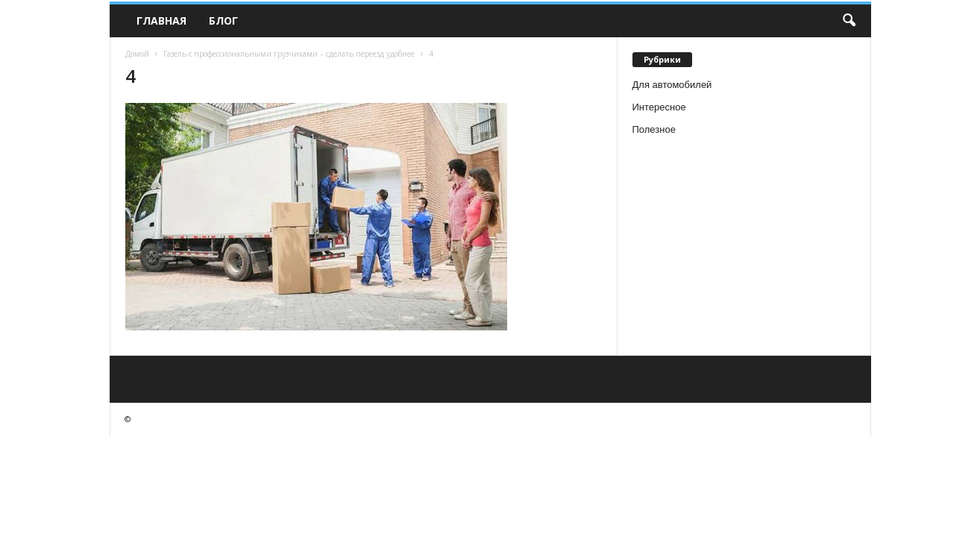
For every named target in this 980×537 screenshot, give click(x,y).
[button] (849, 21)
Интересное (659, 107)
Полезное (654, 129)
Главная (161, 21)
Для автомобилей (672, 85)
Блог (223, 21)
